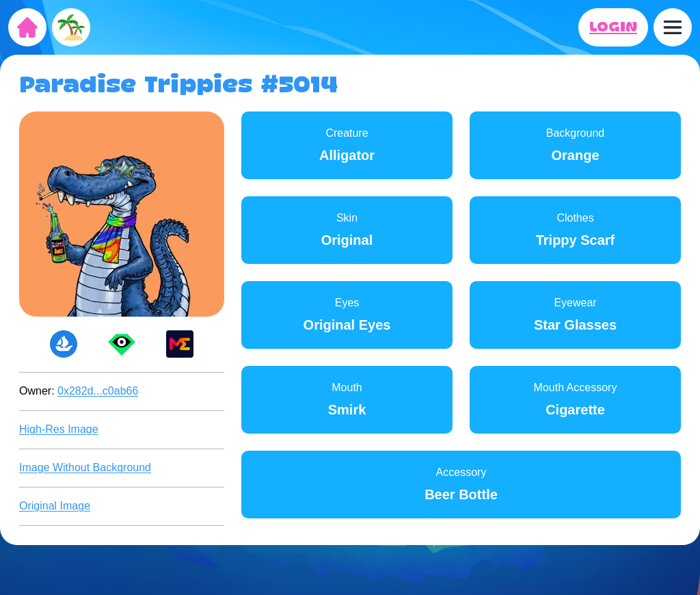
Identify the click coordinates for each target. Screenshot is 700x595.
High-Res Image (59, 429)
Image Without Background (85, 467)
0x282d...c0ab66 (98, 391)
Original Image (55, 506)
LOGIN (613, 27)
